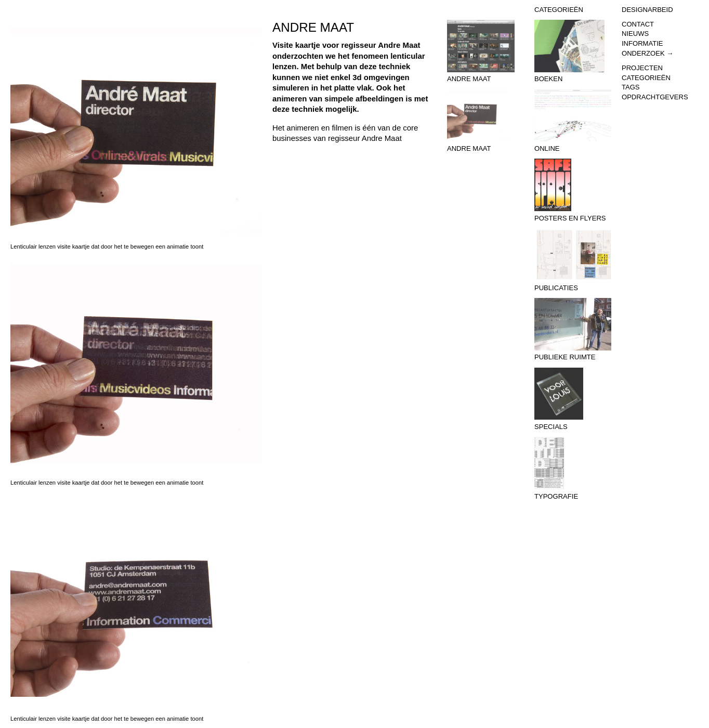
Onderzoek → (647, 53)
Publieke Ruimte (573, 330)
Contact (638, 24)
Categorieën (646, 78)
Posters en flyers (573, 190)
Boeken (573, 51)
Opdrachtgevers (655, 97)
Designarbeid (647, 10)
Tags (631, 87)
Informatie (642, 43)
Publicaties (573, 260)
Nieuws (635, 34)
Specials (573, 399)
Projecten (642, 68)
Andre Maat (485, 51)
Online (573, 121)
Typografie (573, 469)
